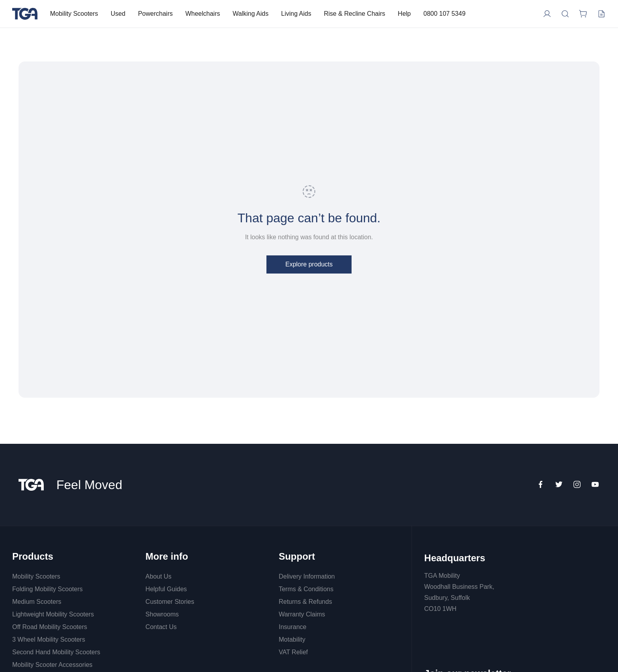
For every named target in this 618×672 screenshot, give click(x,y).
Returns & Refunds (305, 602)
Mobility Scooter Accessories (52, 665)
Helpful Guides (166, 589)
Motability (292, 639)
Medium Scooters (37, 602)
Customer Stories (170, 602)
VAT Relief (293, 652)
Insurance (292, 627)
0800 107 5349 (444, 14)
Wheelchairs (203, 14)
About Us (158, 576)
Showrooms (162, 614)
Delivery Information (307, 576)
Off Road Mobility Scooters (50, 627)
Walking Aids (250, 14)
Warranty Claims (302, 614)
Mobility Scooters (74, 14)
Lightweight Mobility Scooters (53, 614)
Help (404, 14)
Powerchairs (155, 14)
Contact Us (161, 627)
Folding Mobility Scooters (47, 589)
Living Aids (296, 14)
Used (118, 14)
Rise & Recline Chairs (355, 14)
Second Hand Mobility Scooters (56, 652)
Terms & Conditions (306, 589)
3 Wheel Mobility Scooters (49, 639)
